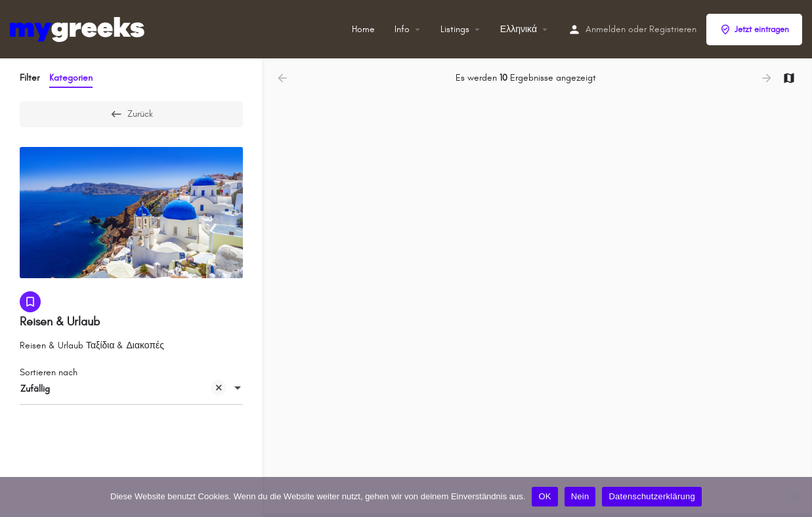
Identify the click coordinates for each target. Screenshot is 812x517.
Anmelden (606, 29)
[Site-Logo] (79, 29)
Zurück (131, 114)
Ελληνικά (519, 29)
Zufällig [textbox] (123, 390)
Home (363, 29)
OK (545, 496)
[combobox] (131, 389)
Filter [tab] (30, 78)
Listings (455, 29)
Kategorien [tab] (71, 78)
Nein (580, 496)
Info (402, 29)
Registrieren (673, 29)
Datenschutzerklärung (652, 496)
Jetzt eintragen (754, 30)
